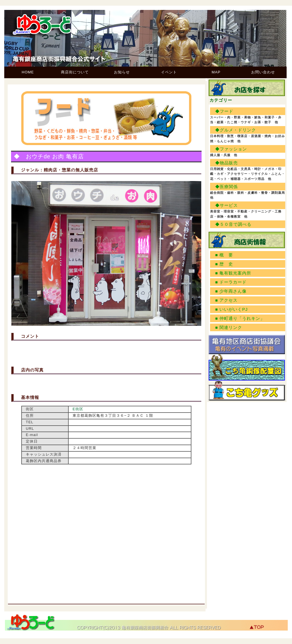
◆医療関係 (227, 187)
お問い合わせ (263, 72)
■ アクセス (226, 300)
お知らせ (122, 72)
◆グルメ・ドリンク (236, 130)
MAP (216, 72)
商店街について (75, 72)
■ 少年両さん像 (231, 291)
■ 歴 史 (224, 264)
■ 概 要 (224, 255)
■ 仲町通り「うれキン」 (240, 318)
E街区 (78, 409)
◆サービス (227, 205)
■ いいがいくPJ (231, 309)
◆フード (224, 111)
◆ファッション (231, 149)
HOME (28, 72)
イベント (169, 72)
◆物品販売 (227, 163)
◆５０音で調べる (233, 224)
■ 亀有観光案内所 (233, 273)
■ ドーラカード (231, 282)
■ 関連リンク (229, 327)
